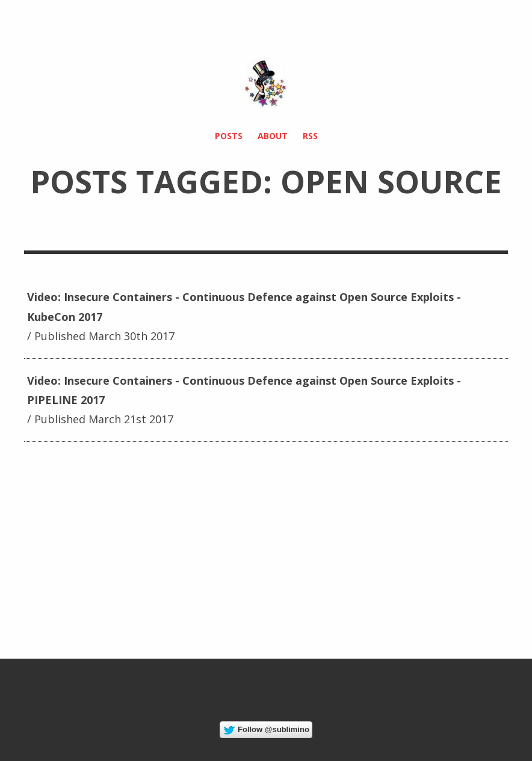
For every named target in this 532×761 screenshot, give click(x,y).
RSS (310, 136)
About (273, 136)
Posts (229, 136)
